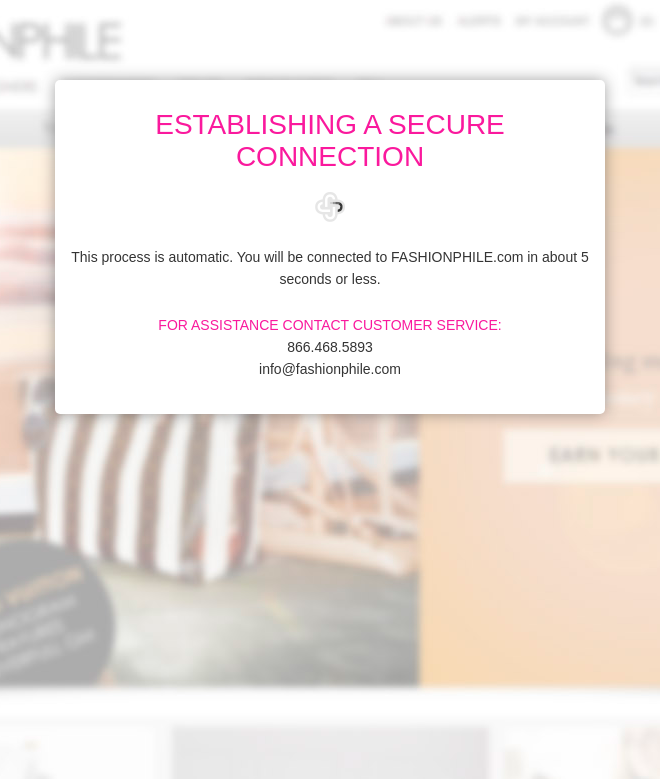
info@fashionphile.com (330, 369)
